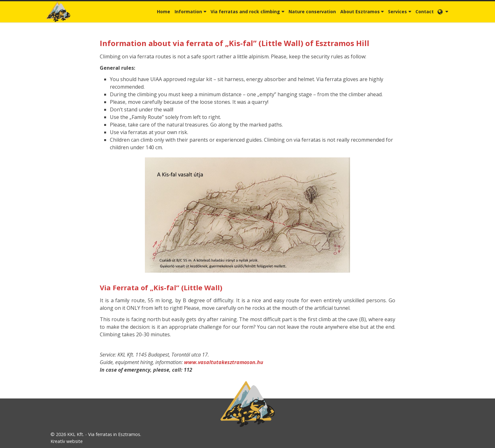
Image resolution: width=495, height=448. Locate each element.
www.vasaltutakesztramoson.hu (224, 362)
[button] (443, 12)
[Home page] (58, 12)
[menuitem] (164, 12)
